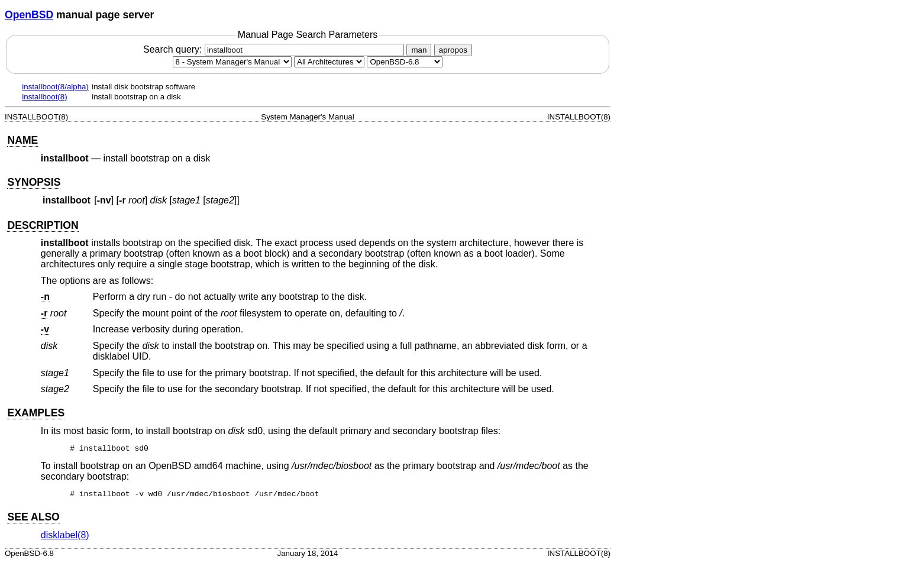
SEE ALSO (33, 520)
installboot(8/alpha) (55, 87)
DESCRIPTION (43, 225)
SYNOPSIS (34, 182)
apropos (453, 50)
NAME (22, 140)
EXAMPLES (36, 413)
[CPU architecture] (329, 62)
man (419, 50)
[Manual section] (232, 62)
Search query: (275, 49)
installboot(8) (44, 97)
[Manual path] (405, 62)
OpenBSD (29, 15)
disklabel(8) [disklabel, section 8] (65, 538)
